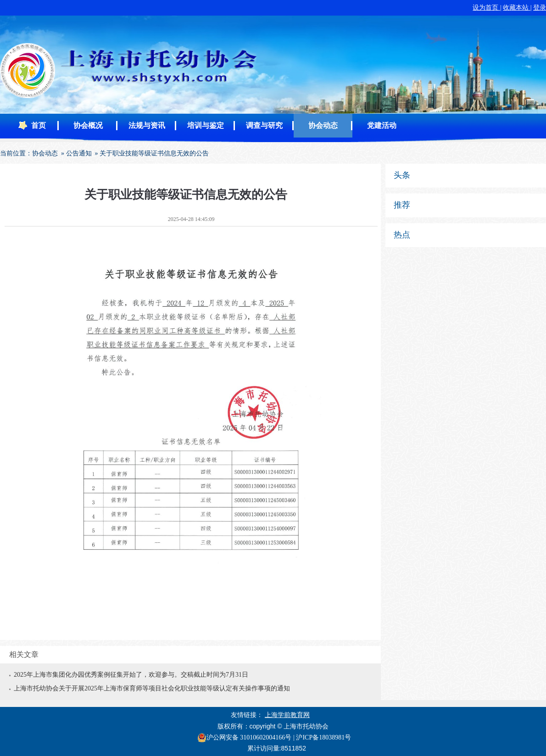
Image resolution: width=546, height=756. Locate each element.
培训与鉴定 (206, 125)
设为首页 (486, 8)
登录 (540, 8)
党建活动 (382, 125)
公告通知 (79, 153)
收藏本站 (517, 8)
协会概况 (88, 125)
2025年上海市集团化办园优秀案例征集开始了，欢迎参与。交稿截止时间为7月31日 (131, 675)
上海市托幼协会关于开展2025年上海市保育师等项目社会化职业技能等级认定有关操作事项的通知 (152, 688)
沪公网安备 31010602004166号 (245, 738)
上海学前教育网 (287, 715)
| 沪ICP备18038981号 (322, 737)
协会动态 (323, 125)
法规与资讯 (147, 125)
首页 (39, 125)
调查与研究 (264, 125)
